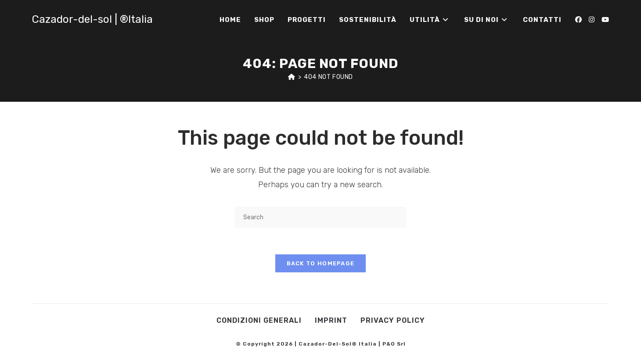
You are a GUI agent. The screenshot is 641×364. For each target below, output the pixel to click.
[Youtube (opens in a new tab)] (605, 20)
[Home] (292, 77)
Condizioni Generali (259, 320)
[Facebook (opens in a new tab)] (578, 20)
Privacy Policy (393, 320)
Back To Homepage (321, 263)
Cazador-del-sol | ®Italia (92, 19)
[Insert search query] (320, 217)
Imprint (331, 320)
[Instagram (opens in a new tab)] (592, 20)
